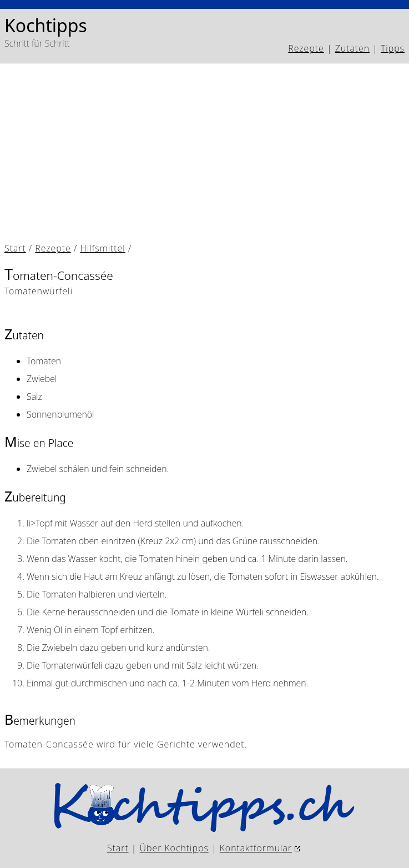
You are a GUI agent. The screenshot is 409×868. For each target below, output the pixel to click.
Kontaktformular (256, 848)
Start (15, 248)
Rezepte (306, 48)
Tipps (393, 48)
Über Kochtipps (174, 848)
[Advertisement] (204, 155)
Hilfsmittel (102, 248)
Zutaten (352, 48)
